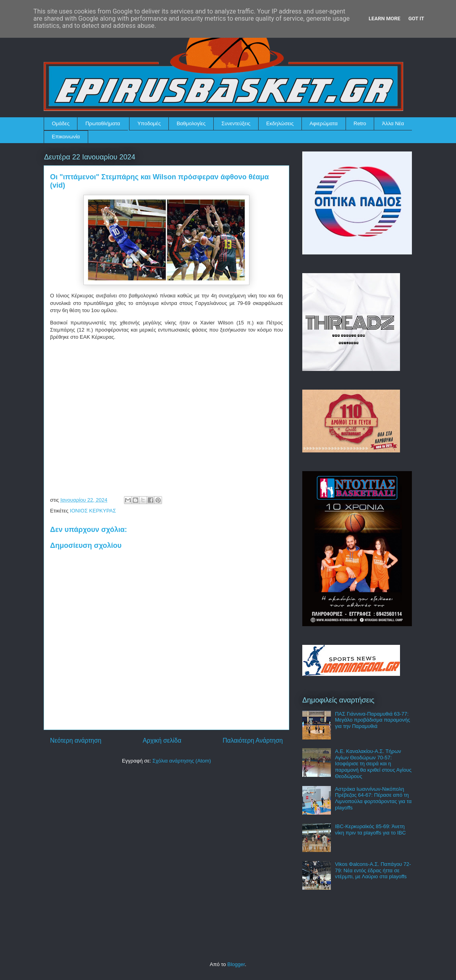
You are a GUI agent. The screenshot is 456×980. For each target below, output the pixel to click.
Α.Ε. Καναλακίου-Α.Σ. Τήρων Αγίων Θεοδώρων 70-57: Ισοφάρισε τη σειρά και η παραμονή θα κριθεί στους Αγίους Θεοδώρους (373, 764)
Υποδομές (149, 123)
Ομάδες (61, 123)
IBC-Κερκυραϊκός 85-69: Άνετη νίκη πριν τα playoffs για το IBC (370, 830)
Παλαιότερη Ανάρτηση (253, 740)
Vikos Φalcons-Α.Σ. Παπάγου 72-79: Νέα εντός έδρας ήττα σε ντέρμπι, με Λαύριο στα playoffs (373, 870)
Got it (416, 18)
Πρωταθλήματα (103, 123)
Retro (360, 123)
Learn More (385, 18)
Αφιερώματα (324, 123)
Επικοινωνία (66, 137)
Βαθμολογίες (191, 123)
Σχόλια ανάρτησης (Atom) (182, 761)
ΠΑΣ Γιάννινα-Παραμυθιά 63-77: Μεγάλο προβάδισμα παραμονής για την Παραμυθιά (372, 720)
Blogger (236, 964)
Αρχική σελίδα (162, 740)
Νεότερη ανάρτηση (76, 740)
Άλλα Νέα (393, 123)
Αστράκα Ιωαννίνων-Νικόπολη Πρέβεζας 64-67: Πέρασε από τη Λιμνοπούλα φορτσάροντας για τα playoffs (373, 798)
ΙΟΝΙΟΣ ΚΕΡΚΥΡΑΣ (93, 511)
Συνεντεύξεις (236, 123)
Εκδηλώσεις (280, 123)
